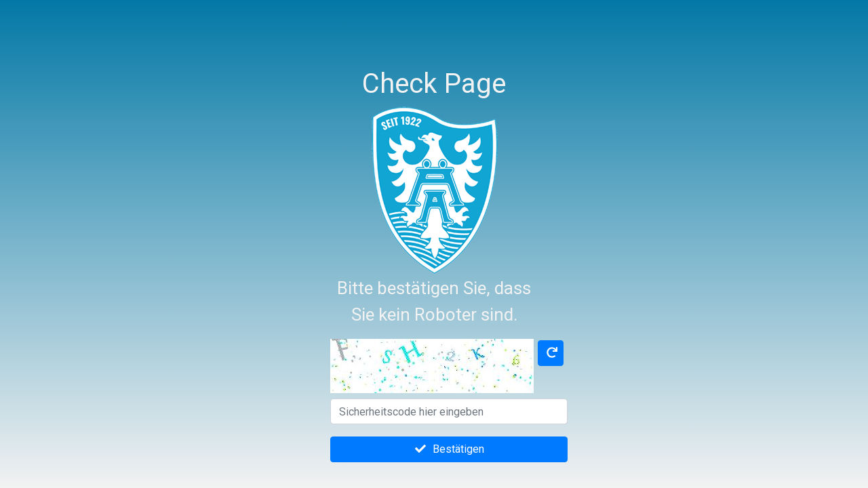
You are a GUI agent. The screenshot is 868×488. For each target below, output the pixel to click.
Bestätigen (449, 449)
